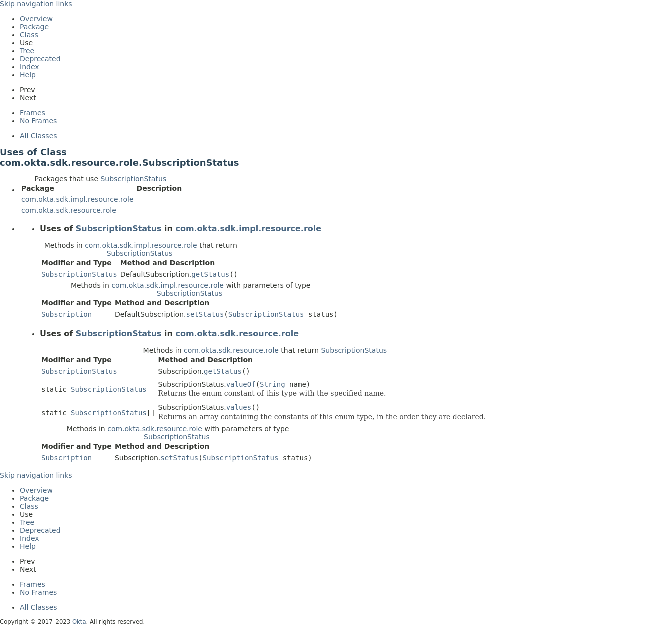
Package (34, 27)
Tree (27, 51)
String (273, 384)
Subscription (67, 314)
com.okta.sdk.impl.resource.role (78, 199)
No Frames (38, 121)
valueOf (241, 384)
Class (29, 35)
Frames (33, 113)
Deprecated (40, 59)
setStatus (205, 314)
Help (28, 75)
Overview (36, 19)
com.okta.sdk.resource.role (69, 210)
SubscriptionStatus (133, 179)
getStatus (210, 274)
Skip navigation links (36, 4)
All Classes (39, 136)
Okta (79, 622)
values (239, 407)
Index (30, 67)
